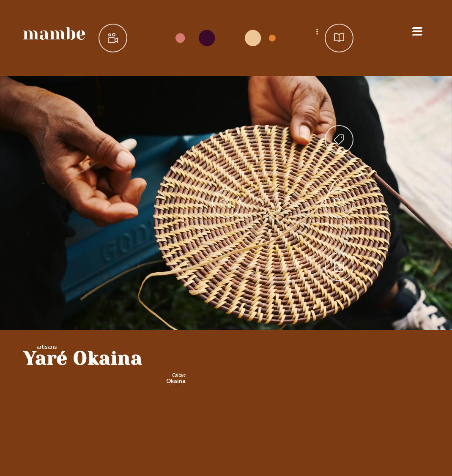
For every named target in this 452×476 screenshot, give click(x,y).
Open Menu (417, 31)
